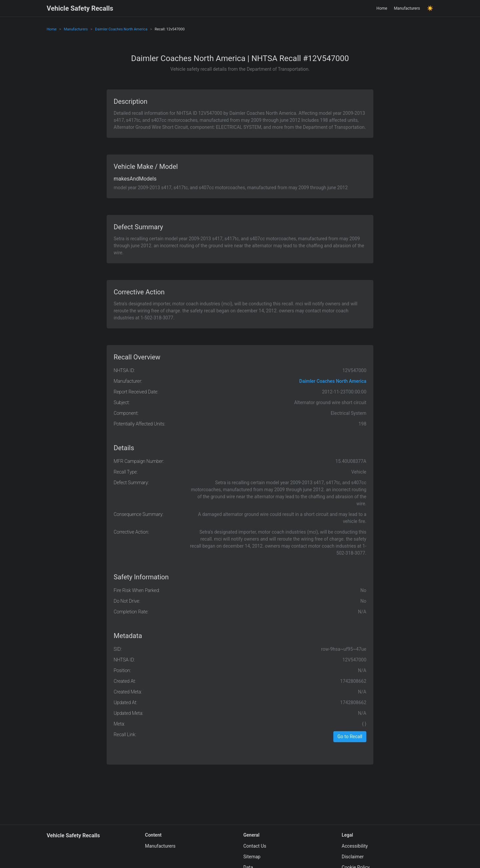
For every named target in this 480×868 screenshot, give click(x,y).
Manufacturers (407, 8)
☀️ (430, 8)
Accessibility (355, 846)
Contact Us (255, 846)
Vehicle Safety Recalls (80, 8)
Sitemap (252, 857)
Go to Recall (350, 737)
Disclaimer (353, 857)
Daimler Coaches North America (121, 29)
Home (382, 8)
